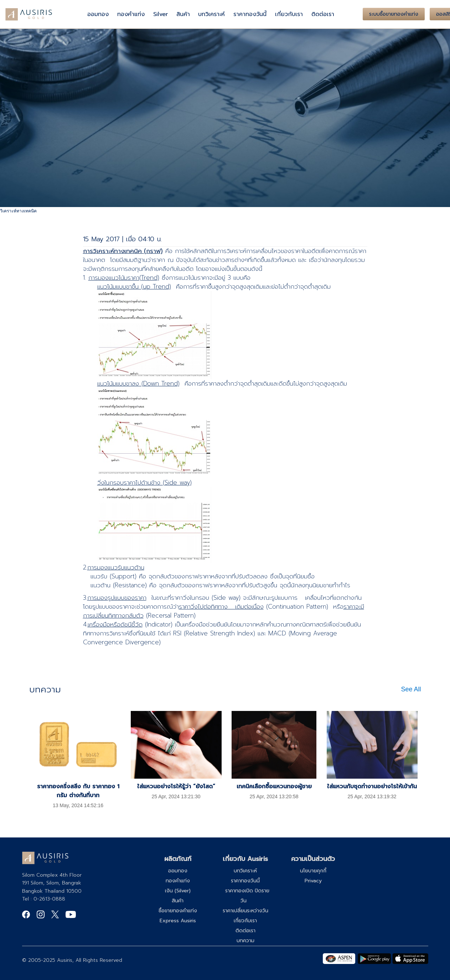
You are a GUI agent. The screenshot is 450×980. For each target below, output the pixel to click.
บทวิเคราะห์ (211, 14)
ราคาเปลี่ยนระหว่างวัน (245, 911)
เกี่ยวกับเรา (289, 14)
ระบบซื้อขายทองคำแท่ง (394, 14)
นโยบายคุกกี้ (313, 871)
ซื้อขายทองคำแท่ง (178, 911)
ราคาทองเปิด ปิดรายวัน (247, 896)
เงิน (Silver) (178, 891)
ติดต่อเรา (323, 14)
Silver (161, 14)
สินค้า (183, 14)
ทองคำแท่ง (131, 14)
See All (411, 689)
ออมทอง (98, 14)
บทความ (245, 941)
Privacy (313, 881)
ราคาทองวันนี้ (250, 14)
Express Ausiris (178, 921)
